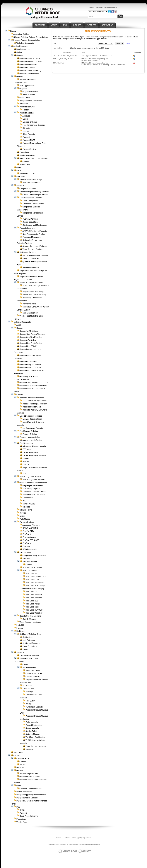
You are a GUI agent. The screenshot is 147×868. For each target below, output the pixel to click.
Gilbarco (20, 77)
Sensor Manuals (32, 728)
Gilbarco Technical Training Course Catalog (31, 37)
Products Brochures (27, 228)
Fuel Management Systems (34, 125)
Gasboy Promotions (27, 67)
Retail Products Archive (29, 816)
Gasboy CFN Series (28, 340)
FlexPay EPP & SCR (31, 540)
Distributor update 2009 (29, 774)
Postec (19, 170)
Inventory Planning (30, 219)
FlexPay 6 (26, 534)
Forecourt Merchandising (30, 437)
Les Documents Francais (33, 428)
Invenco (20, 628)
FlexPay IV (27, 543)
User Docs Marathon (34, 598)
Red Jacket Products (28, 252)
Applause (26, 116)
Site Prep (26, 507)
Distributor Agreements (32, 407)
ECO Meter (27, 449)
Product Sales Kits (27, 113)
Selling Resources (21, 46)
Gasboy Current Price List (30, 58)
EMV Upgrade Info (27, 86)
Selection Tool (28, 689)
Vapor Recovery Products (33, 249)
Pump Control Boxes (31, 258)
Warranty (29, 749)
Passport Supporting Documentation (31, 795)
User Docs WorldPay (34, 613)
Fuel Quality (30, 701)
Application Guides (21, 34)
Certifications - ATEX (34, 674)
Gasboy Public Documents (30, 367)
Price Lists (24, 104)
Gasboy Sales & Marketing (30, 70)
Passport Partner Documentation (27, 40)
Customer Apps (23, 758)
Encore (25, 119)
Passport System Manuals (27, 798)
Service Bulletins (32, 731)
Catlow (19, 52)
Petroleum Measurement (32, 237)
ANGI (19, 325)
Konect (22, 516)
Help (128, 43)
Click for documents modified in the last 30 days (89, 48)
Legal (82, 838)
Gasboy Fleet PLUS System (31, 343)
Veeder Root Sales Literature (31, 283)
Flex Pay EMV (28, 531)
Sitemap (89, 838)
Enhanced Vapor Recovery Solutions (34, 192)
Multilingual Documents (32, 643)
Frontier (26, 110)
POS (18, 807)
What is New (25, 164)
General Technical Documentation (33, 483)
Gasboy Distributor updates (30, 61)
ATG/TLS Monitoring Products (35, 231)
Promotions (24, 152)
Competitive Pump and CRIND (35, 555)
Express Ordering (30, 122)
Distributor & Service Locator (106, 8)
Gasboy (20, 55)
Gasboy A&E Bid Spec (28, 331)
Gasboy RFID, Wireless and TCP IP (34, 383)
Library (13, 31)
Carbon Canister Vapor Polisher (35, 195)
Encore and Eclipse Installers (34, 455)
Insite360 (20, 625)
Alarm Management (30, 201)
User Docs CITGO (33, 580)
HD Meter (26, 128)
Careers (67, 838)
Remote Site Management (30, 616)
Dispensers (21, 768)
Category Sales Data (28, 189)
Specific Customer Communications (34, 158)
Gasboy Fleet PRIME (28, 346)
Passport (26, 137)
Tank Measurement (30, 313)
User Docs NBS (32, 601)
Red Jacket (21, 177)
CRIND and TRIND (30, 528)
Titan (24, 474)
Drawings (29, 692)
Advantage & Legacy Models (34, 446)
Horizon (26, 461)
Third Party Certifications (35, 737)
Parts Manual (25, 519)
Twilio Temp (18, 752)
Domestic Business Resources (32, 398)
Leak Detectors (29, 640)
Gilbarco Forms (26, 510)
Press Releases (29, 95)
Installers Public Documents (34, 495)
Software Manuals (33, 734)
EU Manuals (27, 686)
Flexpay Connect (29, 537)
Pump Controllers (30, 646)
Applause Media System (32, 440)
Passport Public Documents (31, 101)
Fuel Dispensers (26, 443)
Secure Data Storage (31, 222)
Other (19, 167)
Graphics (23, 89)
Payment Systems (30, 149)
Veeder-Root (21, 822)
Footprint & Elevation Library (34, 492)
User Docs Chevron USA (36, 577)
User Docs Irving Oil (34, 595)
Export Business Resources (31, 416)
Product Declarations (34, 725)
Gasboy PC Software (28, 361)
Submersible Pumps (31, 267)
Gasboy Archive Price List (30, 777)
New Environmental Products (34, 234)
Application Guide (33, 671)
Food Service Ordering (29, 431)
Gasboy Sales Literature (29, 73)
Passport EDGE (29, 140)
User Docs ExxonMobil (35, 583)
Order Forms (25, 98)
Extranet (91, 8)
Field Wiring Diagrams (31, 489)
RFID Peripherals (29, 549)
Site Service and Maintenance (35, 225)
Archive (16, 755)
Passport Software (30, 561)
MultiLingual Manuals (34, 707)
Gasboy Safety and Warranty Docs (33, 386)
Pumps (25, 649)
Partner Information (24, 792)
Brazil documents (23, 49)
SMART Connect (29, 619)
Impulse (26, 131)
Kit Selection (28, 498)
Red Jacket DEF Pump (32, 183)
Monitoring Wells (29, 304)
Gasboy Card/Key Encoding (31, 337)
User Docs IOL (32, 592)
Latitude (26, 464)
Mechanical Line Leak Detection (35, 255)
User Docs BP (31, 574)
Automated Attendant (31, 525)
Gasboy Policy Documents (30, 364)
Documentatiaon (29, 668)
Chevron (26, 161)
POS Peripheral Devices (32, 568)
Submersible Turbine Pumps (31, 180)
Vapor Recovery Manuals (36, 746)
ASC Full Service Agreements (34, 401)
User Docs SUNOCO (34, 610)
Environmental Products (29, 655)
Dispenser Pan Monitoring (33, 292)
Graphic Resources (30, 92)
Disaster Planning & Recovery (35, 404)
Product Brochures (27, 107)
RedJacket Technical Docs (30, 634)
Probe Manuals (32, 722)
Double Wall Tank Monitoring (34, 295)
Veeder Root (21, 186)
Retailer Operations (27, 155)
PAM (24, 501)
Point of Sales (25, 552)
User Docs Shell (32, 607)
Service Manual (29, 504)
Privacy (75, 838)
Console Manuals (33, 677)
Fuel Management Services (31, 198)
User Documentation (31, 571)
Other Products (29, 134)
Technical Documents (25, 43)
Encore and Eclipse (30, 452)
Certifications (28, 637)
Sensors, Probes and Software (35, 246)
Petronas (26, 546)
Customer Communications (30, 789)
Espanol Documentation (32, 419)
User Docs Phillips (33, 604)
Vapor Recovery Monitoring (30, 622)
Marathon (23, 765)
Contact (59, 838)
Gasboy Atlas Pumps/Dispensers (33, 334)
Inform (28, 704)
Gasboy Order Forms (28, 64)
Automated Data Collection (33, 204)
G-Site (22, 810)
